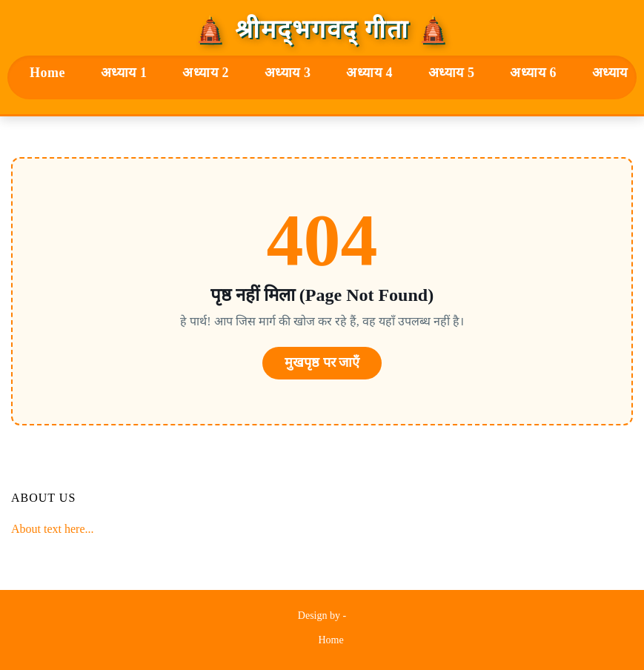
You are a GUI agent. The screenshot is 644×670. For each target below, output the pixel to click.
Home (47, 73)
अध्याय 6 (533, 73)
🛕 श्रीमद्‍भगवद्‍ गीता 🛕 (322, 30)
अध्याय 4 (369, 73)
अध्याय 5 (452, 73)
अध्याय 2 (206, 73)
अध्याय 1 (124, 73)
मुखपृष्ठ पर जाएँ (322, 362)
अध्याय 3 (288, 73)
